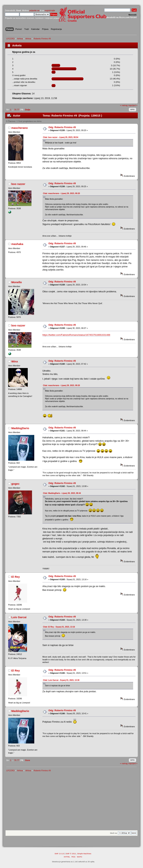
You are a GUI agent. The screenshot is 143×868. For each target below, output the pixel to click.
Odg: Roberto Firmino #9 (62, 127)
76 (15, 110)
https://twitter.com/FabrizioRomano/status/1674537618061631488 (76, 335)
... (13, 110)
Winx (15, 361)
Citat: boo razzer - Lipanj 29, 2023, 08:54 (61, 137)
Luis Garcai (19, 617)
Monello (17, 282)
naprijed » (133, 105)
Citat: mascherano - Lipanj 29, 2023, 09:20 (61, 193)
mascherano (20, 128)
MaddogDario (20, 428)
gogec (15, 484)
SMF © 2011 (71, 854)
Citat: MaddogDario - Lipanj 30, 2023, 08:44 (62, 493)
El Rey (16, 577)
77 (18, 110)
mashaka (17, 244)
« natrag (124, 105)
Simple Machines (84, 854)
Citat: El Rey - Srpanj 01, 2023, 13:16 (59, 627)
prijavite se (34, 10)
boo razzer (18, 184)
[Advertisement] (71, 802)
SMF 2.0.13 (59, 854)
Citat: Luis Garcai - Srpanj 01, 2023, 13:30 (61, 680)
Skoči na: (113, 833)
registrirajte (50, 10)
